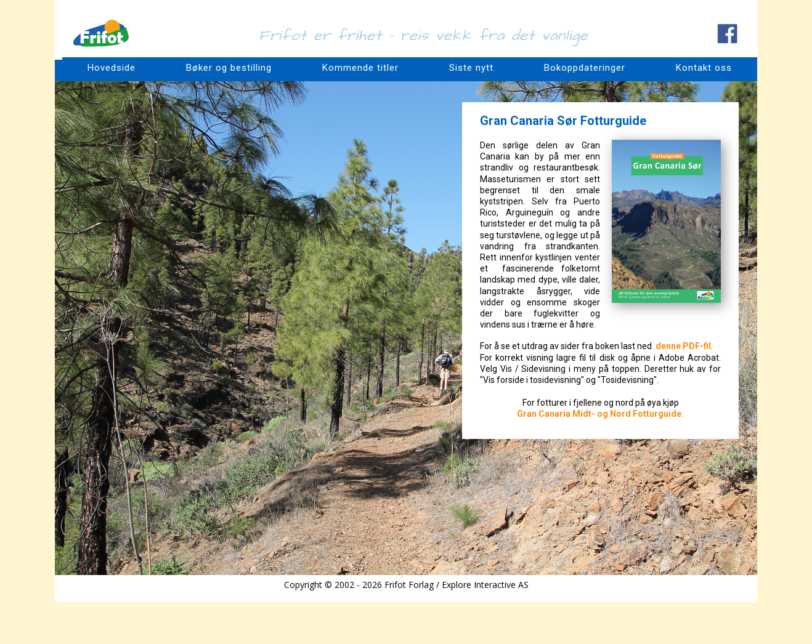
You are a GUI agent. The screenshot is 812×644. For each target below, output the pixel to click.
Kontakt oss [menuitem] (704, 68)
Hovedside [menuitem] (112, 68)
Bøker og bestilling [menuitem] (229, 68)
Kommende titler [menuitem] (360, 68)
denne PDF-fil (683, 346)
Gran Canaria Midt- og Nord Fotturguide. (600, 414)
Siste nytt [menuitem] (471, 68)
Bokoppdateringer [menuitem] (585, 68)
